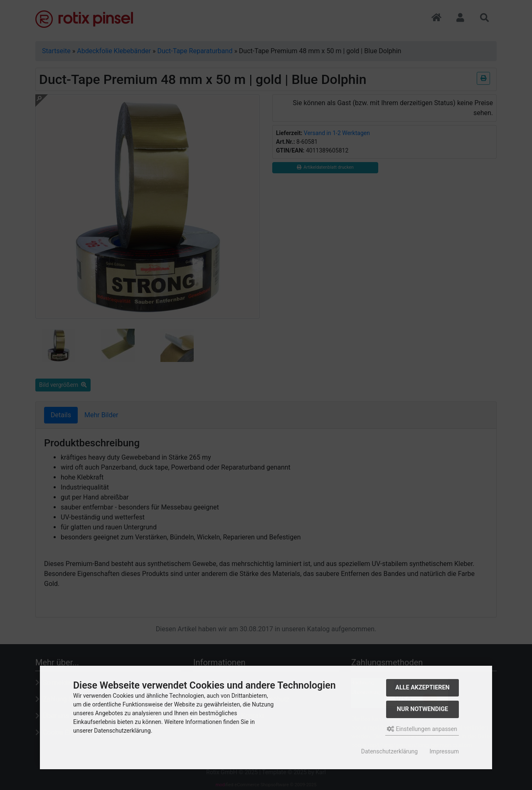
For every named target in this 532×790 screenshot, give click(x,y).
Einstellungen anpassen (422, 729)
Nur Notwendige (422, 709)
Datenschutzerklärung (389, 751)
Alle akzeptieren (422, 688)
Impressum (444, 751)
